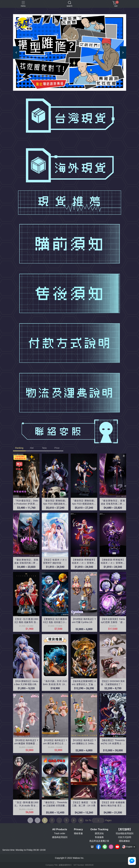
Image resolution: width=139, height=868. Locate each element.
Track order (60, 833)
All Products (60, 829)
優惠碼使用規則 (60, 837)
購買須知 (99, 833)
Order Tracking (99, 829)
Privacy (78, 829)
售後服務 (99, 837)
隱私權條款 (125, 841)
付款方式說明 (125, 837)
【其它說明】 (125, 829)
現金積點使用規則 (125, 833)
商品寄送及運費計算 (99, 841)
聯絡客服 (78, 833)
